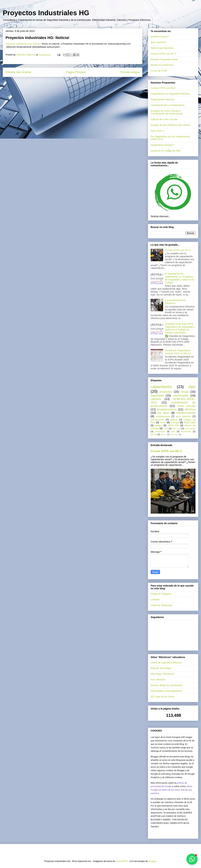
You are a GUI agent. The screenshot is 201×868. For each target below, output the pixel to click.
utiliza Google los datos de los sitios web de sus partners (172, 790)
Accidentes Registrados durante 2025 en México (178, 352)
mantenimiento (186, 413)
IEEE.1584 (190, 422)
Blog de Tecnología (161, 668)
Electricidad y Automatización (166, 691)
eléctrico (190, 409)
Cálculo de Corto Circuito (164, 119)
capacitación (161, 387)
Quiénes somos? (160, 37)
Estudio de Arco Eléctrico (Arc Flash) (170, 125)
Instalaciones (163, 416)
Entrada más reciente (18, 72)
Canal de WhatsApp (161, 605)
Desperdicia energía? (162, 145)
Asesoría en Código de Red (166, 151)
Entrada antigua (130, 72)
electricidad (181, 396)
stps (192, 387)
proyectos (166, 392)
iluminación (190, 429)
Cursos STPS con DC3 (163, 88)
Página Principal (76, 72)
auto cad (176, 429)
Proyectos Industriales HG (46, 13)
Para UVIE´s (157, 131)
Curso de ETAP (159, 71)
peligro (159, 425)
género (164, 434)
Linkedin (155, 600)
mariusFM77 (122, 861)
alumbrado (186, 431)
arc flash (164, 413)
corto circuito (186, 406)
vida (173, 431)
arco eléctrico (184, 416)
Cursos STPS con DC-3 (163, 54)
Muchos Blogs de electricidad (166, 685)
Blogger (152, 861)
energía (175, 422)
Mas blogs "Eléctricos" (163, 674)
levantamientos (167, 409)
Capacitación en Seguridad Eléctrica (170, 94)
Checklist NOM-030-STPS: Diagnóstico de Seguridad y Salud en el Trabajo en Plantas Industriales (180, 328)
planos (174, 420)
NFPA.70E (173, 425)
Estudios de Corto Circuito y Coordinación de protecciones (167, 112)
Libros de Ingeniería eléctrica (166, 663)
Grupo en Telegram (161, 594)
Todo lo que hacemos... (163, 48)
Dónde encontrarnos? (162, 65)
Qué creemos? (159, 42)
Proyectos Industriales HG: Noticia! (23, 44)
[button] (192, 859)
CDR (166, 429)
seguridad (157, 396)
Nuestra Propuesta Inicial (164, 59)
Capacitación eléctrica (163, 99)
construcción (157, 420)
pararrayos (160, 431)
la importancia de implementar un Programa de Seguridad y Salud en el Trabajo (180, 278)
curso (163, 422)
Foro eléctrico (158, 680)
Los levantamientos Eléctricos (175, 302)
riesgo (185, 392)
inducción (174, 434)
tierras (154, 434)
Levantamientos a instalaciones (168, 105)
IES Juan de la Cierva (162, 697)
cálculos (156, 399)
